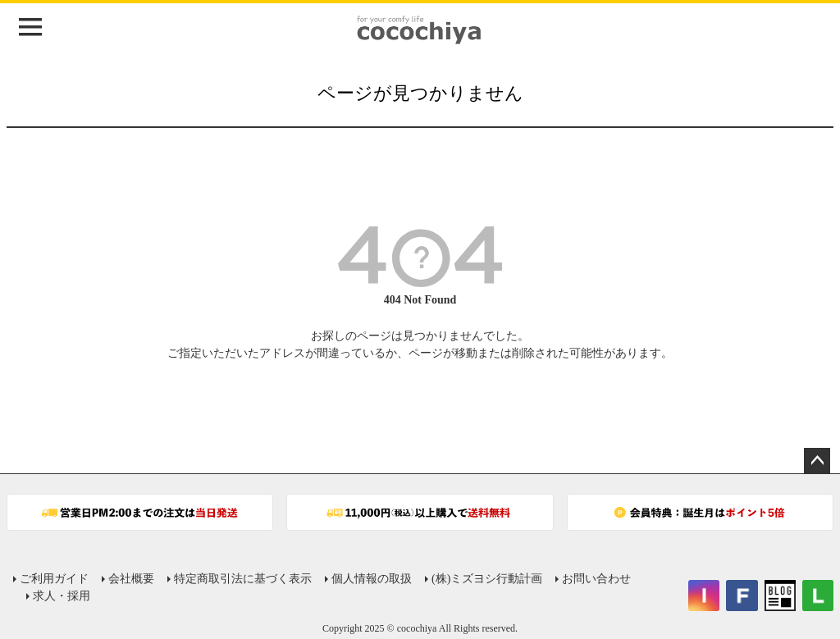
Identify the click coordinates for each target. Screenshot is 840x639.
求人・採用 (62, 596)
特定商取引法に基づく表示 (243, 579)
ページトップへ (817, 461)
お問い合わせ (596, 579)
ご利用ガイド (54, 579)
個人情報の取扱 (372, 579)
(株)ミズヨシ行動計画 (487, 579)
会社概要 (131, 579)
